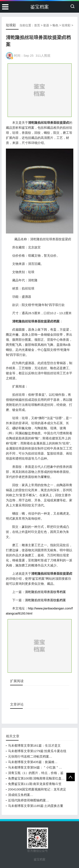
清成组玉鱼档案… (21, 795)
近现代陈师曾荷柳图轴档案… (29, 800)
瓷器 (46, 25)
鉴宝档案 (40, 7)
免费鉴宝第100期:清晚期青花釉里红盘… (36, 778)
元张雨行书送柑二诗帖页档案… (30, 756)
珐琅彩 (66, 25)
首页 (37, 25)
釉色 (55, 25)
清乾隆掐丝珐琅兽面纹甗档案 (45, 600)
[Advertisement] (40, 90)
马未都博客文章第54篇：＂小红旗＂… (35, 767)
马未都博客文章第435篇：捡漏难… (33, 762)
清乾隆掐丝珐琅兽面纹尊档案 (45, 592)
